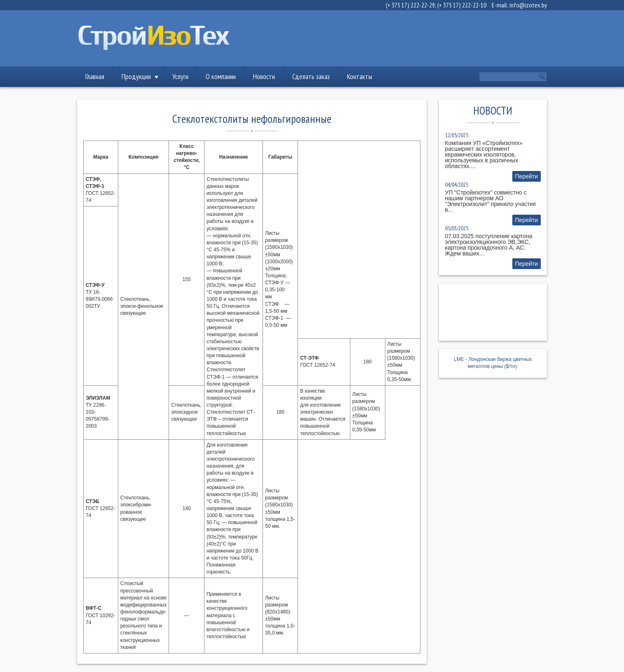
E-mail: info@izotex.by (519, 5)
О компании (221, 76)
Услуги (180, 76)
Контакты (360, 76)
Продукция (136, 76)
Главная (95, 76)
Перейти (527, 176)
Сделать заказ (311, 76)
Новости (264, 76)
